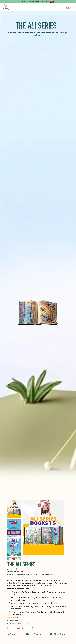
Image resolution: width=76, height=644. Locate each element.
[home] (6, 7)
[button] (72, 7)
